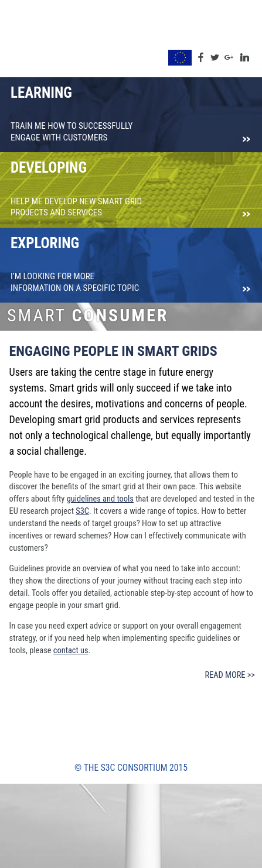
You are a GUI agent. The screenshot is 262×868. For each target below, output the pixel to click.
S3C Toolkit (35, 40)
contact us (71, 651)
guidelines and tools (100, 499)
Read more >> (230, 675)
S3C (82, 511)
